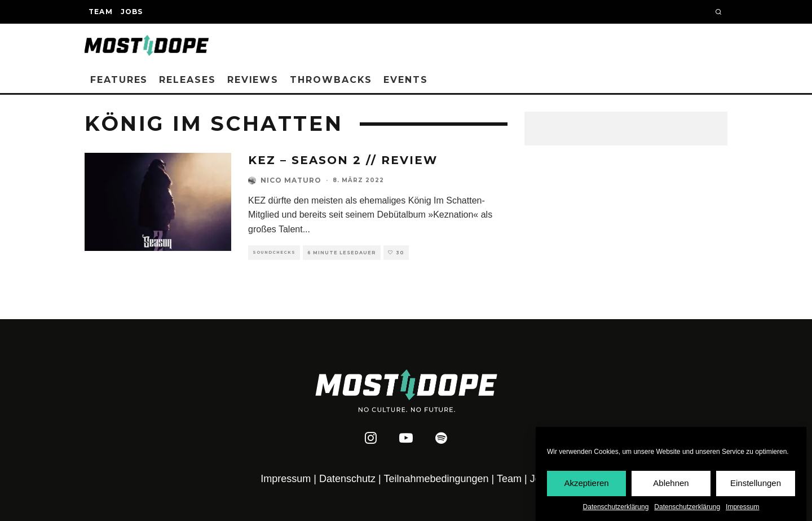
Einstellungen (756, 483)
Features (119, 80)
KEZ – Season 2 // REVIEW (343, 160)
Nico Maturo (291, 180)
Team (101, 12)
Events (406, 80)
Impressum (742, 507)
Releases (187, 80)
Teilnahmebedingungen (436, 479)
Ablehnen (671, 483)
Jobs (132, 12)
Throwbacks (331, 80)
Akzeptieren (586, 483)
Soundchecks (274, 252)
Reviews (253, 80)
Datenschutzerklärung (616, 507)
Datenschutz (347, 479)
